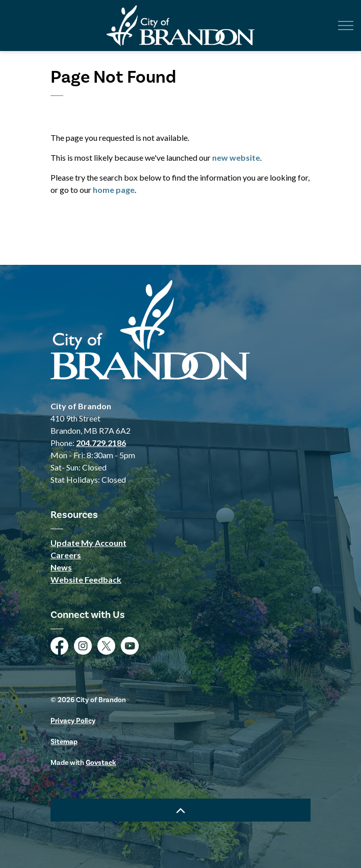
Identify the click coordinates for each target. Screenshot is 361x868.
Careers (66, 555)
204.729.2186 (101, 443)
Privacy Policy (73, 721)
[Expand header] (346, 26)
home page (114, 190)
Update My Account (88, 543)
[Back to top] (181, 810)
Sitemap (64, 742)
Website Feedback (86, 579)
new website (236, 157)
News (61, 567)
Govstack (101, 763)
